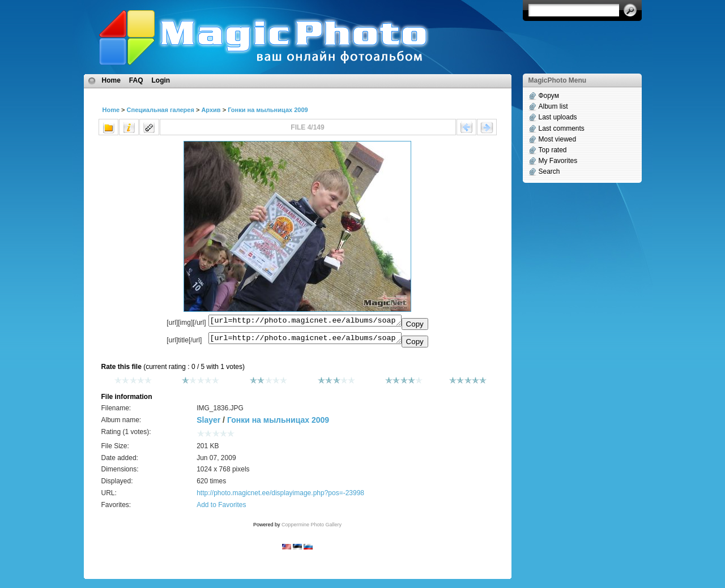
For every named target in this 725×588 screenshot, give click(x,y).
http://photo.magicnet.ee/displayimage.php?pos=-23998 (280, 496)
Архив (211, 110)
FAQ (136, 80)
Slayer (208, 423)
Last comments (562, 128)
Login (161, 80)
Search (549, 171)
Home (111, 80)
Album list (553, 106)
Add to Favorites (221, 508)
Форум (549, 96)
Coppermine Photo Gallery (312, 528)
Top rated (553, 150)
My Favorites (558, 161)
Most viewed (558, 139)
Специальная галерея (161, 110)
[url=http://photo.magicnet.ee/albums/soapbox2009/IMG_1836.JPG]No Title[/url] (305, 341)
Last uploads (558, 117)
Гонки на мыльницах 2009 (268, 110)
